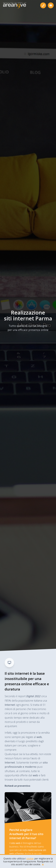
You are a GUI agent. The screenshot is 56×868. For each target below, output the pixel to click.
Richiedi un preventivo (17, 786)
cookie (30, 859)
